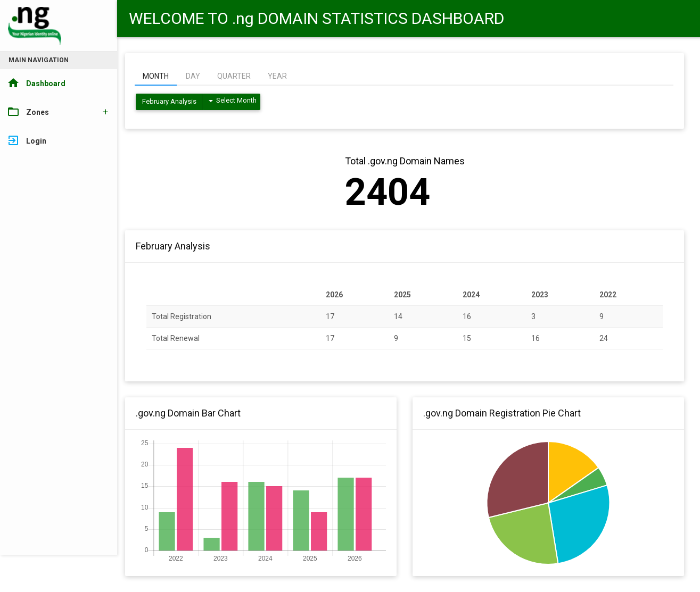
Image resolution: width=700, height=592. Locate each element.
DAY (193, 76)
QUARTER (234, 76)
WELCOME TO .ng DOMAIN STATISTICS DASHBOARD (316, 18)
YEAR (277, 76)
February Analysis (169, 101)
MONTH (156, 76)
